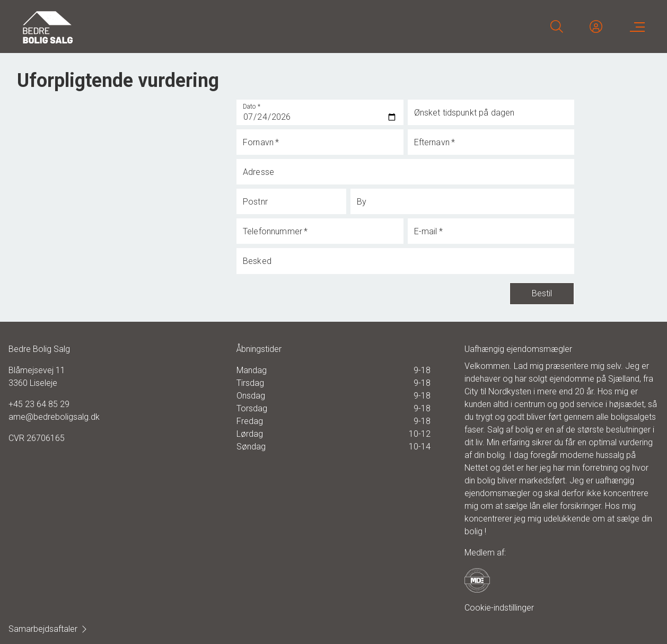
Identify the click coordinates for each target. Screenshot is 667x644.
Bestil (542, 294)
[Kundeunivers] (596, 27)
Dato (252, 107)
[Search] (557, 27)
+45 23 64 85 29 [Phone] (39, 404)
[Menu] (635, 27)
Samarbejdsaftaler (48, 629)
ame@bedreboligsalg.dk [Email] (54, 417)
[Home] (177, 27)
